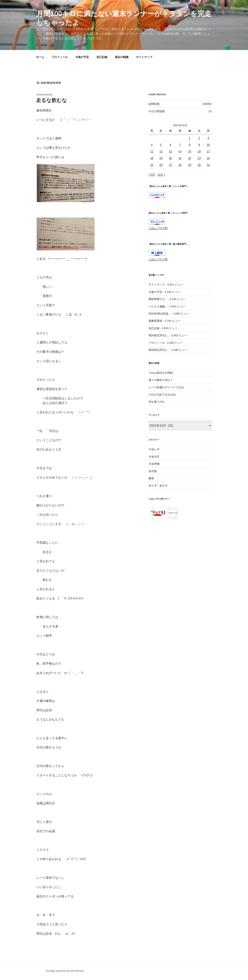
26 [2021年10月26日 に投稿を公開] (161, 165)
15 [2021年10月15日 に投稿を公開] (190, 151)
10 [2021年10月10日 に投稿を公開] (208, 145)
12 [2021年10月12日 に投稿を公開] (161, 151)
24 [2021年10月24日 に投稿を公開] (208, 158)
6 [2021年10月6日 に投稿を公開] (170, 145)
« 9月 (152, 175)
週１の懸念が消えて (161, 380)
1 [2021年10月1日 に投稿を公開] (190, 138)
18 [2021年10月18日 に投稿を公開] (152, 158)
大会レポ (154, 449)
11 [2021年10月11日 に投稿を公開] (152, 151)
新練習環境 (155, 321)
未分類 (153, 471)
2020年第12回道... (160, 314)
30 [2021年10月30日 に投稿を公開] (199, 165)
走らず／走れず (158, 485)
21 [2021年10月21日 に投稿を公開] (180, 158)
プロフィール (60, 57)
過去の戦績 (122, 57)
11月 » (161, 175)
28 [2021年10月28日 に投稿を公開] (180, 165)
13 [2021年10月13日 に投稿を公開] (170, 151)
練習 (151, 478)
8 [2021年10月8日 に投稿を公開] (190, 145)
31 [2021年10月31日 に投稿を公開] (208, 165)
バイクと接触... (158, 306)
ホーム (40, 57)
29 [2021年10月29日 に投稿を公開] (190, 165)
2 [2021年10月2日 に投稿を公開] (199, 138)
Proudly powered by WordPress (65, 971)
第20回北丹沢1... (159, 335)
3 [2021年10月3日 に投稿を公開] (208, 138)
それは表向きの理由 (161, 373)
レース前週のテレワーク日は (166, 387)
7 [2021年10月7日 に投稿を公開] (180, 145)
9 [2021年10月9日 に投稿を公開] (199, 145)
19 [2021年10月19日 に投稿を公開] (161, 158)
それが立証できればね (162, 394)
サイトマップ (144, 57)
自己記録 (102, 57)
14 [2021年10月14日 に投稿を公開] (180, 151)
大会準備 (154, 464)
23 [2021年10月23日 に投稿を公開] (199, 158)
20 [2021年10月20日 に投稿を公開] (170, 158)
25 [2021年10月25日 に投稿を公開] (152, 165)
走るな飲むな (52, 100)
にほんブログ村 (158, 228)
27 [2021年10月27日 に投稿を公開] (170, 165)
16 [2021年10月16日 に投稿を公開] (199, 151)
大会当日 (154, 457)
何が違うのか (157, 402)
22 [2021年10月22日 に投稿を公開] (190, 158)
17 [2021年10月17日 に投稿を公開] (208, 151)
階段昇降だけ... (158, 299)
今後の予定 (82, 57)
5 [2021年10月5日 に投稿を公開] (161, 145)
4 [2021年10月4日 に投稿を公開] (152, 145)
